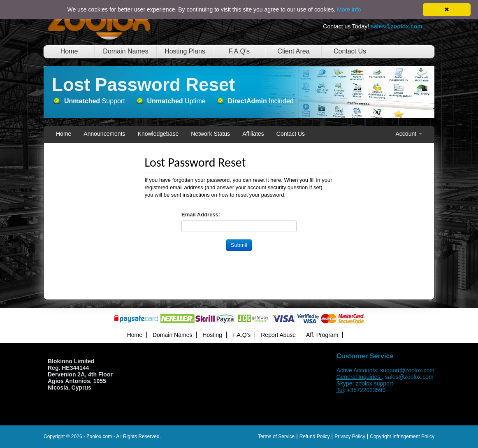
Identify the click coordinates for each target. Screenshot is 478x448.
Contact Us (350, 51)
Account (409, 134)
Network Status (210, 134)
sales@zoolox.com (409, 377)
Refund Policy (315, 436)
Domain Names (125, 51)
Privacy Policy (350, 436)
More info (349, 9)
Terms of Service (276, 436)
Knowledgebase (158, 134)
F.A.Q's (239, 51)
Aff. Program (322, 335)
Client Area (293, 51)
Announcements (104, 134)
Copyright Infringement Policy (402, 436)
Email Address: (201, 215)
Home (69, 51)
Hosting (212, 335)
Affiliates (253, 134)
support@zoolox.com (407, 370)
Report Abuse (278, 335)
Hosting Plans (185, 51)
